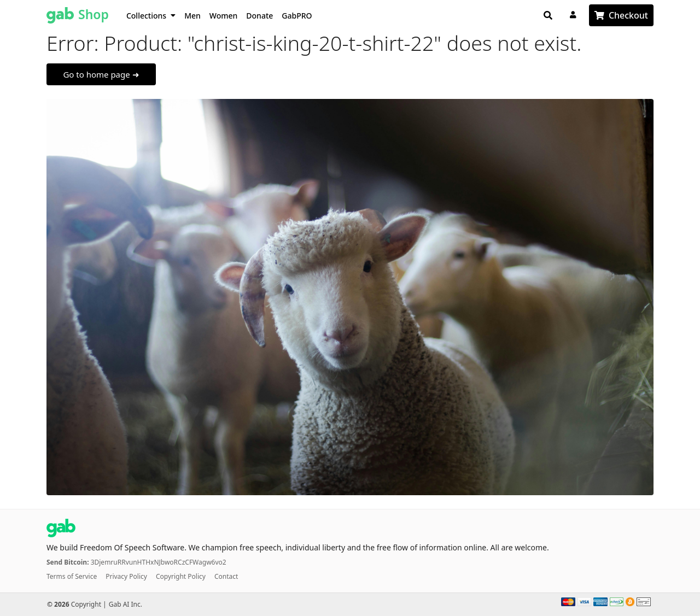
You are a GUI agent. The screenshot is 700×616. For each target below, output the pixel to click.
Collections (151, 16)
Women (224, 16)
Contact (226, 576)
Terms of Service (72, 576)
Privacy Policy (126, 576)
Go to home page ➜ (101, 74)
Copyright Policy (181, 576)
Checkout (628, 15)
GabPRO (297, 16)
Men (192, 16)
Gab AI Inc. (126, 604)
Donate (259, 16)
